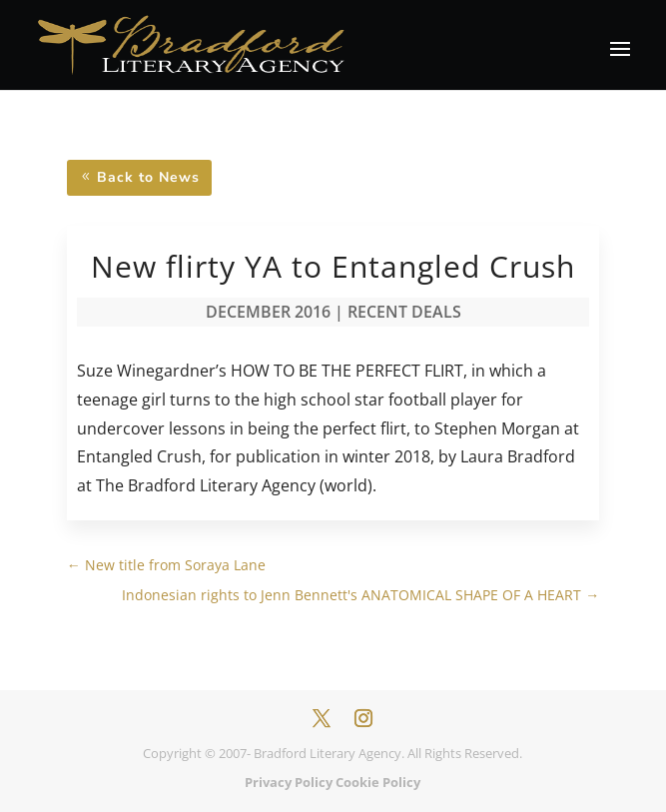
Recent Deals (404, 312)
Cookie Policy (378, 782)
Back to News (148, 177)
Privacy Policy (289, 782)
